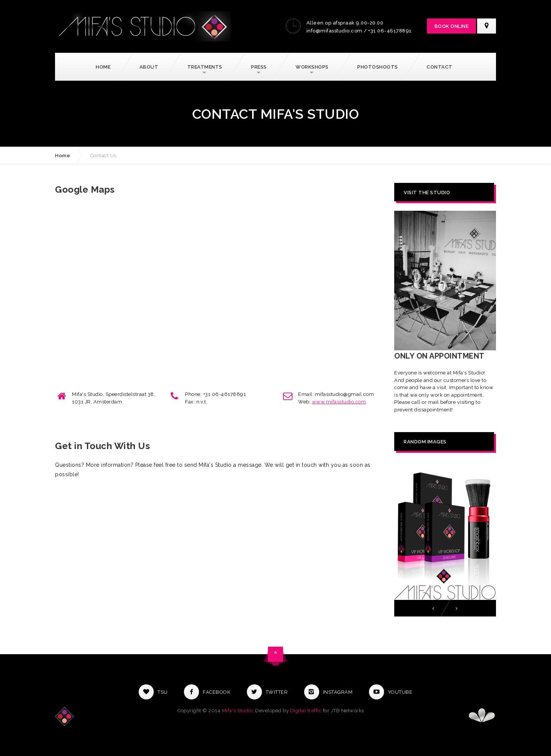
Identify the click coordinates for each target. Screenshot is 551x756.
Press (259, 67)
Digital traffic (306, 711)
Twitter (267, 692)
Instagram (328, 692)
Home (103, 67)
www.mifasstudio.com (339, 402)
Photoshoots (378, 67)
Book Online (452, 26)
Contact (440, 67)
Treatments (205, 67)
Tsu (153, 692)
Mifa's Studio (237, 711)
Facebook (207, 692)
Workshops (312, 67)
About (149, 67)
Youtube (391, 692)
